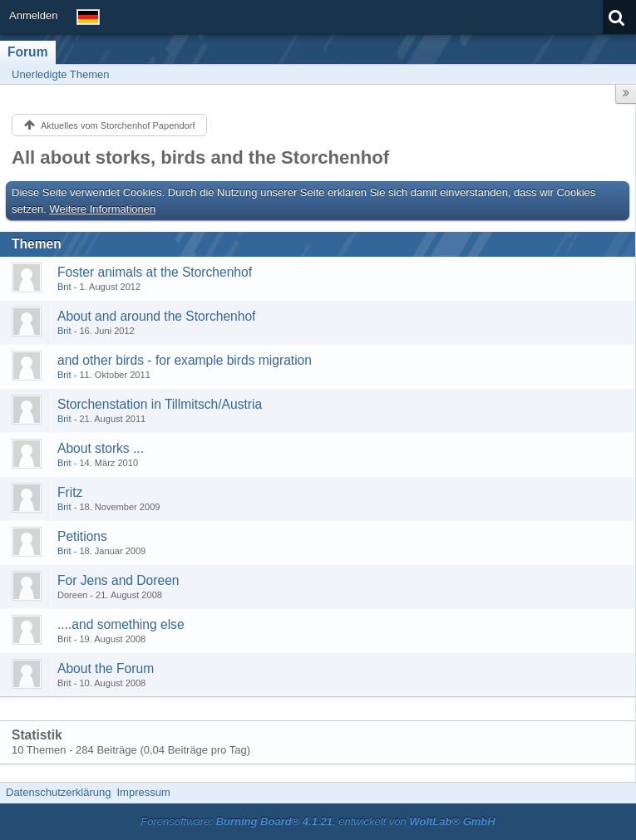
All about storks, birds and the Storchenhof (200, 157)
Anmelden (34, 15)
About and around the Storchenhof (156, 316)
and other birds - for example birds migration (185, 360)
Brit (64, 287)
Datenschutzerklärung (58, 792)
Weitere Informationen (103, 209)
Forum (28, 52)
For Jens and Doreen (118, 580)
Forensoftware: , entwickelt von (318, 821)
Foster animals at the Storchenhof (155, 272)
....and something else (121, 624)
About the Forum (106, 668)
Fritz (70, 492)
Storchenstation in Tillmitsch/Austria (160, 404)
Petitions (82, 536)
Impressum (143, 792)
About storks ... (101, 448)
